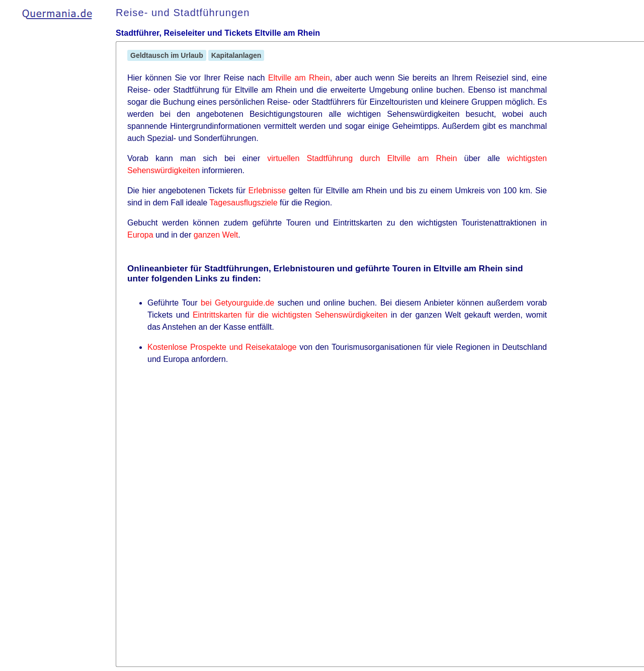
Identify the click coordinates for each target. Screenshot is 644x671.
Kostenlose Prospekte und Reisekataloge (222, 347)
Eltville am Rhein (299, 78)
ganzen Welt (216, 235)
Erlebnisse (267, 191)
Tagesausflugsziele (243, 203)
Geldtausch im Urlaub (167, 55)
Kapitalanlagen (236, 55)
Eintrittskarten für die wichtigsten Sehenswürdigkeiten (290, 315)
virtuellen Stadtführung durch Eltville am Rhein (362, 158)
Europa (140, 235)
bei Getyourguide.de (237, 303)
